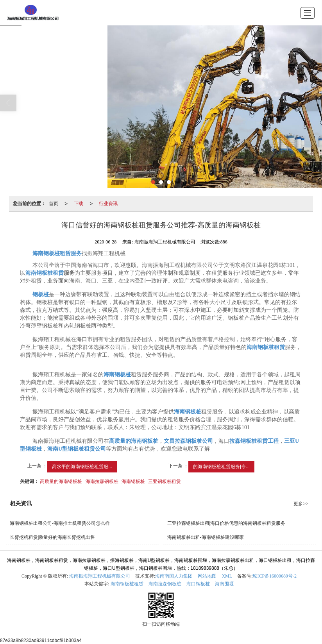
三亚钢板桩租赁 (165, 481)
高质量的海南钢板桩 (61, 481)
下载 (79, 204)
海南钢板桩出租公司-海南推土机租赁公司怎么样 (60, 523)
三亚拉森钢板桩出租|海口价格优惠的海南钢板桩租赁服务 (226, 523)
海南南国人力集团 (174, 576)
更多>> (301, 504)
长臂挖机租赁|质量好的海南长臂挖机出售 (52, 537)
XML (227, 576)
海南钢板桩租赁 (127, 584)
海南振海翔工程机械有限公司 (100, 576)
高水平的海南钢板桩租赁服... (82, 467)
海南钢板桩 (133, 481)
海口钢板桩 (198, 584)
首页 (54, 204)
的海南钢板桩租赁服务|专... (221, 467)
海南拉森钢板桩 (102, 481)
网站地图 (207, 576)
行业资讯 (108, 204)
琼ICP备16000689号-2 (275, 576)
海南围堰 (224, 584)
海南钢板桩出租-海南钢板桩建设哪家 (206, 537)
